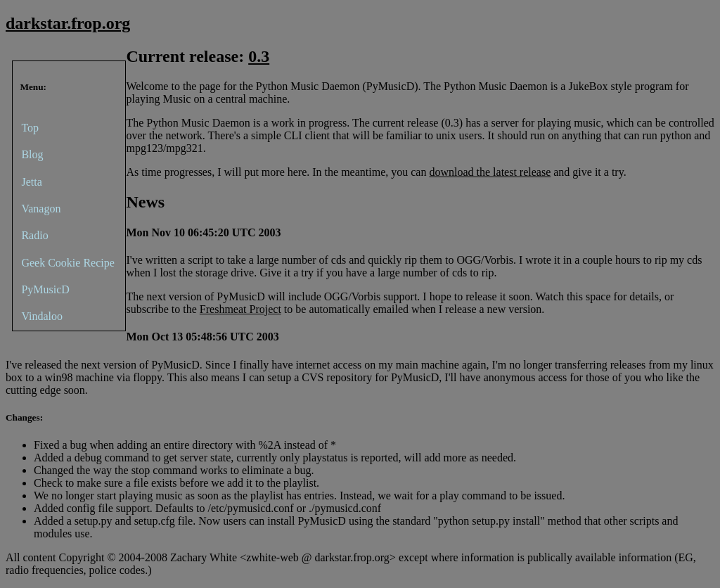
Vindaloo (42, 316)
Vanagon (41, 209)
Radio (34, 235)
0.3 (259, 56)
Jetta (31, 182)
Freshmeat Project (240, 309)
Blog (32, 154)
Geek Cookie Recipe (67, 263)
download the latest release (490, 172)
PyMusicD (45, 289)
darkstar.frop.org (68, 23)
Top (30, 128)
